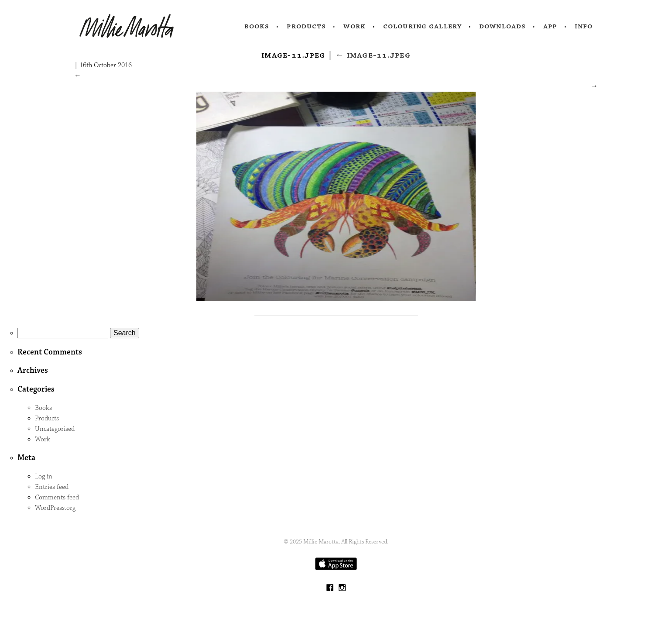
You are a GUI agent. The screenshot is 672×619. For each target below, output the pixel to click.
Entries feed (52, 487)
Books (257, 26)
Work (355, 26)
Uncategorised (55, 429)
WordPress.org (55, 508)
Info (584, 26)
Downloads (502, 26)
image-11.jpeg (373, 55)
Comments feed (57, 497)
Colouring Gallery (422, 26)
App (550, 26)
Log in (44, 476)
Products (306, 26)
